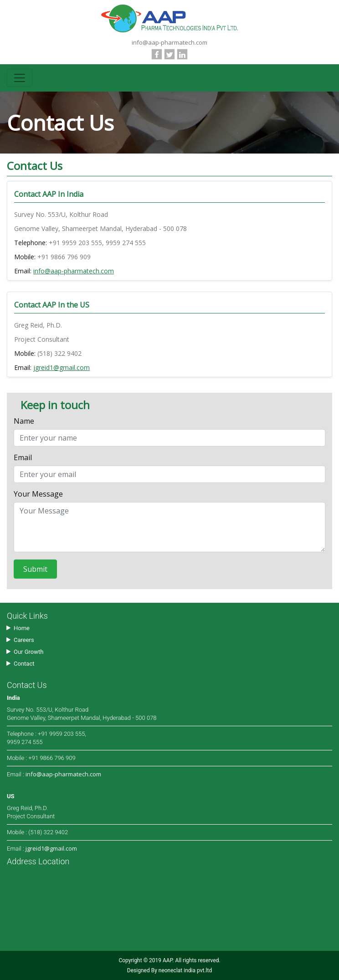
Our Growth (28, 652)
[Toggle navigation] (20, 78)
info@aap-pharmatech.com (169, 42)
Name (24, 422)
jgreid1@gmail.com (62, 367)
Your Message (38, 495)
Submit (35, 569)
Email (23, 458)
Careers (24, 640)
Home (22, 628)
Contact (24, 664)
